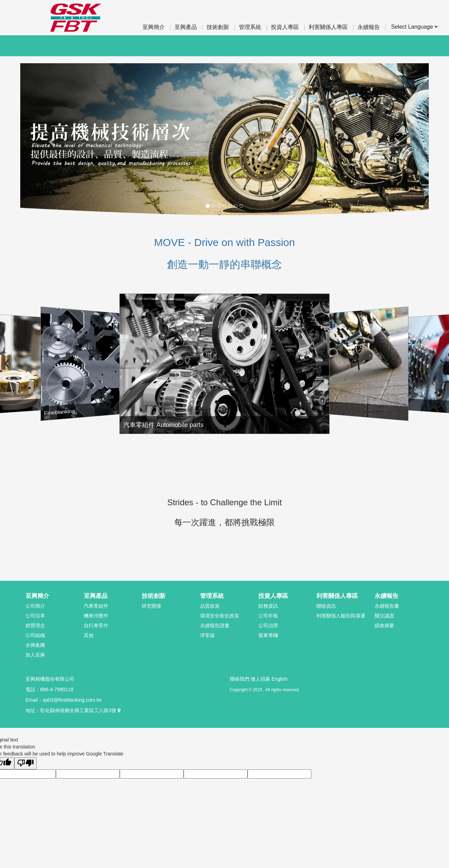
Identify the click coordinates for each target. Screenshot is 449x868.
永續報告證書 (215, 625)
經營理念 (35, 625)
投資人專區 (285, 27)
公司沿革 (35, 616)
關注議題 (384, 616)
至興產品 (186, 27)
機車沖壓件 (96, 616)
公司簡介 (35, 606)
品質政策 (210, 606)
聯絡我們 (240, 679)
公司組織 (35, 635)
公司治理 (268, 625)
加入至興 (35, 655)
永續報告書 (387, 606)
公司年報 (268, 616)
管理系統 (250, 27)
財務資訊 (268, 606)
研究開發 (152, 606)
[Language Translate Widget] (414, 27)
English (280, 679)
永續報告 (369, 27)
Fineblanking (78, 416)
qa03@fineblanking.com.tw (72, 700)
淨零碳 (207, 635)
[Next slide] (437, 362)
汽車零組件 (96, 606)
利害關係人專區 (328, 27)
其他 (89, 635)
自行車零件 (96, 625)
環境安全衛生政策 (220, 616)
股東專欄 (268, 635)
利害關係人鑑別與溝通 (341, 616)
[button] (51, 140)
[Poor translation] (25, 763)
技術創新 (218, 27)
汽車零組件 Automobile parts (212, 416)
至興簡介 (154, 27)
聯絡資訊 (326, 606)
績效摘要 (384, 625)
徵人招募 (260, 679)
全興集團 (35, 645)
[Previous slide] (12, 362)
